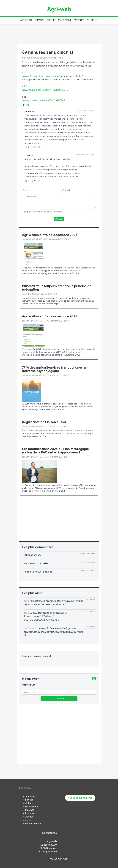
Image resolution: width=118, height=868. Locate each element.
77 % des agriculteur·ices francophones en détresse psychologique (55, 369)
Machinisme (65, 20)
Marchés (79, 20)
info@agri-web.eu (47, 852)
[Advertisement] (59, 34)
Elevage (40, 20)
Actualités (26, 20)
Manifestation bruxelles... (37, 563)
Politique (92, 20)
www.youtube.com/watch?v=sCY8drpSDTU (45, 90)
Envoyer (59, 219)
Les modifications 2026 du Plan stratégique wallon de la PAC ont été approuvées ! (55, 451)
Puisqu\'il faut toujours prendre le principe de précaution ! (57, 288)
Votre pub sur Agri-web (80, 798)
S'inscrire (59, 699)
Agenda (29, 817)
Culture (51, 20)
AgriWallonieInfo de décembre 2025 (50, 235)
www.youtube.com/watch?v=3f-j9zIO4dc (44, 100)
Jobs (28, 820)
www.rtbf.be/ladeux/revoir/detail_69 (41, 76)
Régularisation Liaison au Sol (44, 422)
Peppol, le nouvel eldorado (38, 572)
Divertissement (33, 824)
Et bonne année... (33, 555)
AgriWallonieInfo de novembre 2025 (50, 316)
